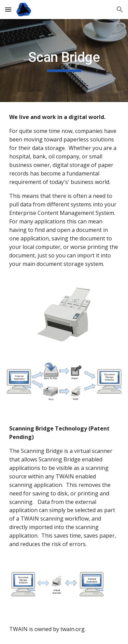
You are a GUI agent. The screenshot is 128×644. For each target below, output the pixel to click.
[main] (64, 61)
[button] (8, 9)
